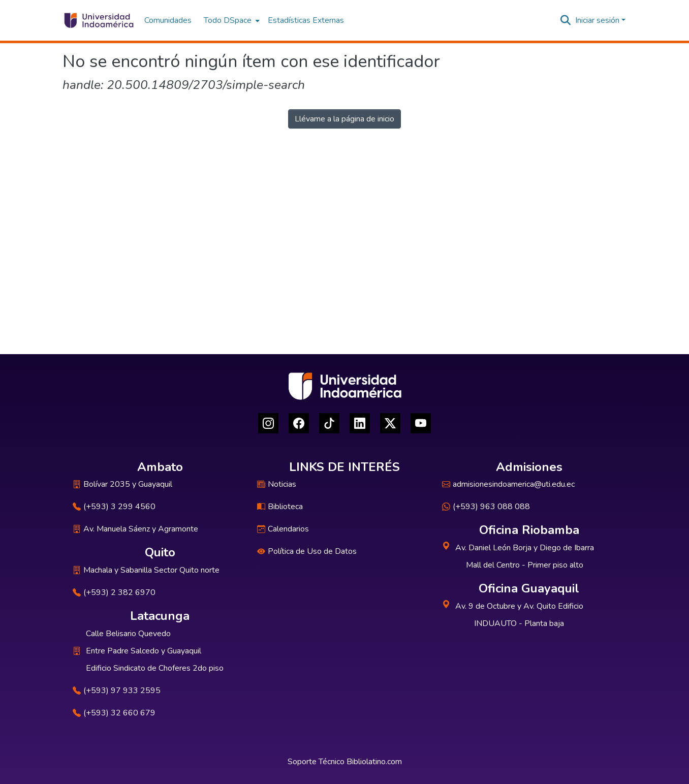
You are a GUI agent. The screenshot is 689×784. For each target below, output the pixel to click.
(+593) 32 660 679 (114, 713)
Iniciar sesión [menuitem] (597, 20)
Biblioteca (280, 507)
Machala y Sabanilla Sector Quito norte (146, 570)
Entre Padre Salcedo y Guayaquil (144, 651)
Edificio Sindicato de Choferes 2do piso (155, 668)
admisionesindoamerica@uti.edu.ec (508, 484)
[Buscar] (566, 20)
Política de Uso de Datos (307, 551)
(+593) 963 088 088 (486, 507)
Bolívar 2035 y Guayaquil (122, 484)
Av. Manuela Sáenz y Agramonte (135, 529)
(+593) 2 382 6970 (114, 592)
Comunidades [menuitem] (168, 20)
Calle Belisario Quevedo (128, 634)
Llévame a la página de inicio (344, 119)
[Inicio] (98, 20)
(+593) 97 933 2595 (117, 691)
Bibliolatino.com (374, 762)
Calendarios (283, 529)
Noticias (277, 484)
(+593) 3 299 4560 (114, 507)
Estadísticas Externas (306, 20)
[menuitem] (231, 20)
